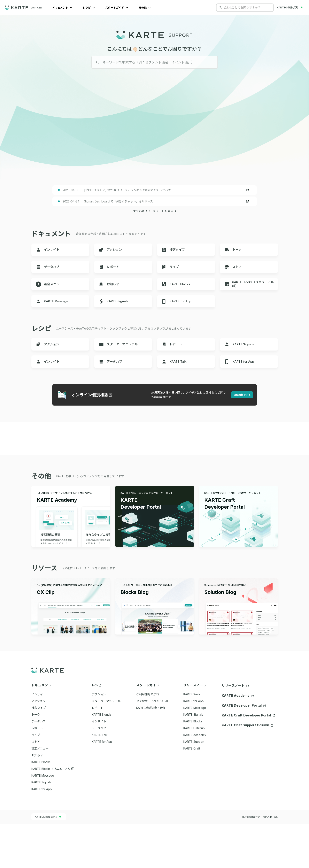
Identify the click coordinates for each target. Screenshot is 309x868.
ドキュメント (62, 8)
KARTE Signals (193, 759)
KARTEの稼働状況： (48, 861)
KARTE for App (194, 745)
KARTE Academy (195, 779)
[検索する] (220, 7)
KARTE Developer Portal (244, 750)
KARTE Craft (192, 793)
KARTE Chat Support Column (248, 770)
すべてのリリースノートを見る (155, 225)
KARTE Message (195, 752)
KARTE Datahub (194, 772)
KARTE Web (192, 739)
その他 (145, 8)
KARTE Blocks (193, 766)
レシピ (89, 8)
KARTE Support (194, 786)
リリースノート (235, 730)
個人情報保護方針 (251, 861)
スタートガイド (117, 8)
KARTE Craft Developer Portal (248, 760)
